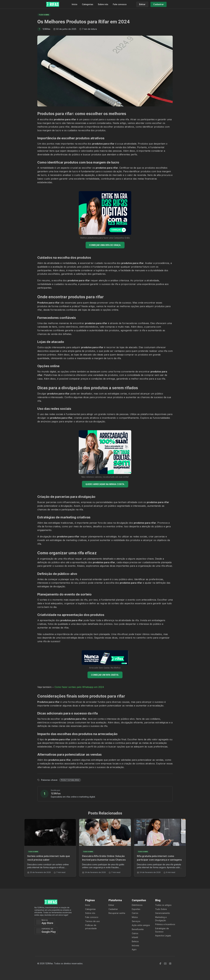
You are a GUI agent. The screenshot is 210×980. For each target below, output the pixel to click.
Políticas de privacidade (91, 927)
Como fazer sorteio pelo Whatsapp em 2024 (79, 687)
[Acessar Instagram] (170, 964)
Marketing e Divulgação (161, 919)
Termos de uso (92, 921)
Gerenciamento (163, 913)
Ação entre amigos (141, 925)
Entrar (111, 905)
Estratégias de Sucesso (162, 930)
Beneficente (138, 929)
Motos (135, 917)
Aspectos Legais (163, 936)
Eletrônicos (137, 905)
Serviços (136, 921)
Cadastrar (113, 909)
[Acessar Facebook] (160, 964)
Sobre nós (103, 4)
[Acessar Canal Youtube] (165, 964)
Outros (135, 933)
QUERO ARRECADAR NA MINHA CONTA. (105, 484)
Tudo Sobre (161, 909)
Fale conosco (120, 4)
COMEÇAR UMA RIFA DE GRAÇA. (105, 245)
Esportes (136, 909)
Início (75, 4)
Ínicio (88, 905)
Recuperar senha (117, 913)
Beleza (135, 941)
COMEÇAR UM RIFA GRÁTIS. (105, 675)
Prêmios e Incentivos (165, 924)
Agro (134, 949)
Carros (135, 913)
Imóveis (135, 945)
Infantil (135, 937)
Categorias (88, 4)
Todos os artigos (163, 905)
